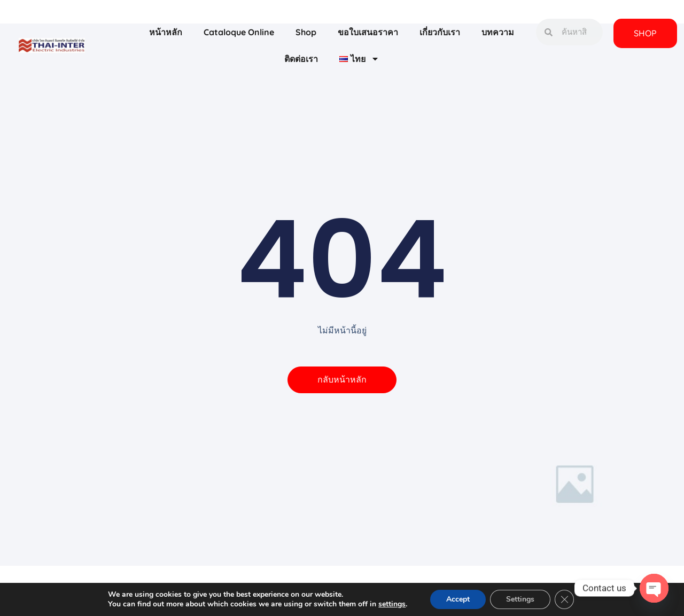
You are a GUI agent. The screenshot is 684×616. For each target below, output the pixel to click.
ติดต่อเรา (301, 59)
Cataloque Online (239, 32)
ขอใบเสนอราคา (368, 32)
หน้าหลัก (166, 32)
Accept (458, 599)
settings (392, 604)
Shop (306, 32)
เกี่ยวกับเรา (440, 32)
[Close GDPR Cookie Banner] (564, 599)
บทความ (498, 32)
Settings (520, 599)
